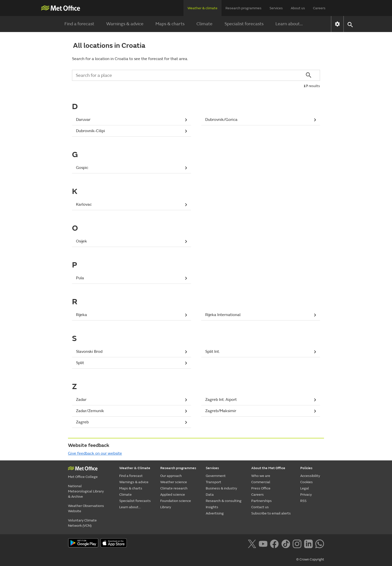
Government (216, 476)
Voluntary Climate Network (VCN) (82, 523)
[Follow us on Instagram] (297, 543)
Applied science (173, 495)
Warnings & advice (125, 24)
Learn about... (289, 24)
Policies (306, 468)
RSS (303, 501)
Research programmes (243, 8)
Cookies (306, 482)
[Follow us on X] (252, 543)
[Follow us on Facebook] (274, 543)
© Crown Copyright (310, 559)
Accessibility (310, 476)
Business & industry (221, 488)
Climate (204, 24)
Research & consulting (224, 501)
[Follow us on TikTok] (286, 543)
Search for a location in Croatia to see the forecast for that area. (130, 59)
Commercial (261, 482)
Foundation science (176, 501)
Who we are (261, 476)
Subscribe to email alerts (271, 513)
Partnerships (261, 501)
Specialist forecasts (244, 24)
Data (210, 495)
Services (276, 8)
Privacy (306, 495)
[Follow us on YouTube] (263, 543)
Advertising (215, 513)
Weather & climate (202, 8)
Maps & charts (170, 24)
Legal (305, 488)
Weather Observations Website (86, 508)
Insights (212, 507)
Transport (213, 482)
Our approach (171, 476)
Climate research (174, 488)
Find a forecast (79, 24)
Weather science (174, 482)
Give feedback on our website (95, 453)
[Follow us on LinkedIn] (308, 543)
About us (298, 8)
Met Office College (83, 477)
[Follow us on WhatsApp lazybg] (320, 543)
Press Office (261, 488)
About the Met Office (268, 468)
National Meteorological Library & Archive (86, 491)
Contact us (260, 507)
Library (166, 507)
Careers (319, 8)
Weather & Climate (135, 468)
